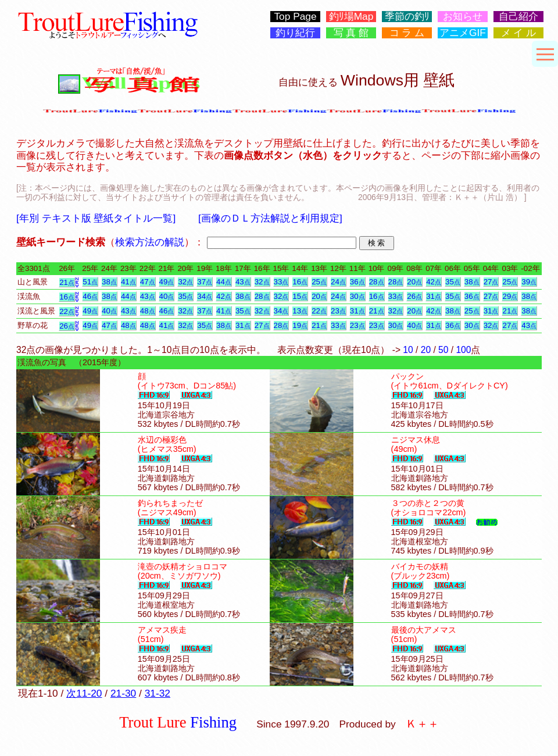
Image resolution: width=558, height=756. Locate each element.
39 (529, 282)
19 (300, 325)
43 (243, 282)
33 (281, 282)
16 (300, 282)
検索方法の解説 (150, 242)
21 (67, 282)
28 (377, 282)
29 (510, 296)
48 (148, 311)
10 (408, 350)
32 (185, 282)
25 (319, 282)
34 (205, 296)
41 (128, 282)
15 (300, 296)
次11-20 (84, 693)
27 (491, 282)
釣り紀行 (295, 33)
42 (434, 282)
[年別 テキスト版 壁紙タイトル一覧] (96, 218)
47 (148, 282)
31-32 (158, 693)
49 (167, 282)
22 (67, 311)
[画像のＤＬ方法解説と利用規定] (270, 218)
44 (224, 282)
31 (434, 296)
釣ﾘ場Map (351, 17)
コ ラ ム (407, 33)
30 (357, 296)
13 (300, 311)
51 (90, 282)
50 (443, 350)
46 (90, 296)
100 (463, 350)
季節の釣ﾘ (407, 17)
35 (453, 282)
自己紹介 (518, 17)
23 (338, 311)
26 (414, 296)
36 (357, 282)
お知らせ (463, 17)
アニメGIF (463, 33)
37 (205, 282)
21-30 (123, 693)
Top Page (295, 17)
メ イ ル (519, 33)
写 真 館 (351, 33)
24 (338, 282)
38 (109, 282)
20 (414, 282)
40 (167, 296)
